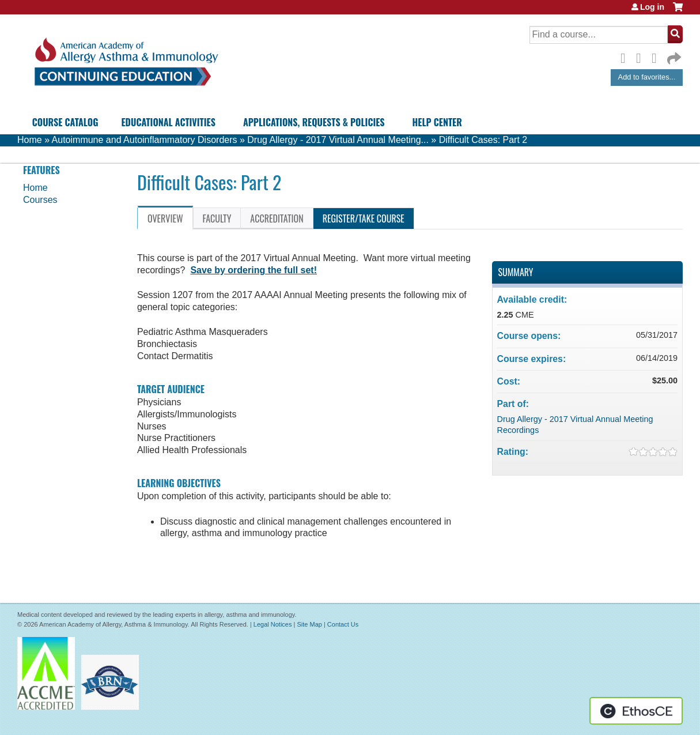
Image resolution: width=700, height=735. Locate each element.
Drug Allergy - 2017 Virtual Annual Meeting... (338, 140)
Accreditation (277, 218)
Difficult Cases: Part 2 (483, 140)
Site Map (309, 624)
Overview (165, 218)
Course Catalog (65, 122)
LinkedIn (657, 56)
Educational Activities (168, 122)
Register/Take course (364, 218)
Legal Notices (273, 624)
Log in (652, 7)
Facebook (626, 56)
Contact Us (343, 624)
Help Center (437, 122)
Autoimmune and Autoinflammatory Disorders (145, 140)
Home (30, 140)
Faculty (217, 218)
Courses (40, 200)
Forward (673, 56)
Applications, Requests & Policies (314, 122)
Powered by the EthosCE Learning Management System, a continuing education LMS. (636, 711)
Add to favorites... (647, 77)
